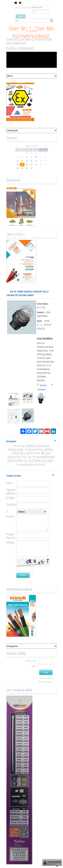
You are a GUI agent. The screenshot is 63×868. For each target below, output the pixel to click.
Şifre (34, 666)
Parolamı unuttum (46, 678)
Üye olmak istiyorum (46, 682)
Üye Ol (18, 8)
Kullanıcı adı (30, 661)
